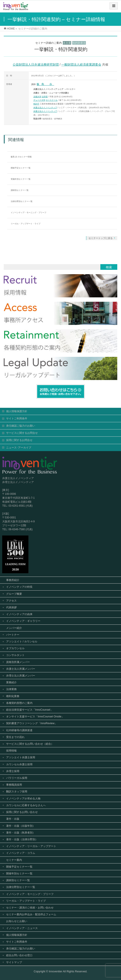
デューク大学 (39, 100)
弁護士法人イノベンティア (45, 108)
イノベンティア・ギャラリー (23, 621)
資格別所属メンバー (18, 662)
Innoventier (55, 971)
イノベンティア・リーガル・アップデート (31, 846)
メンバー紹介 (14, 628)
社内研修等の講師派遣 (19, 730)
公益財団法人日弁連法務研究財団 (36, 65)
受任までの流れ (15, 737)
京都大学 (37, 97)
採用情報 (11, 750)
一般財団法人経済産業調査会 (81, 65)
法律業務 (11, 689)
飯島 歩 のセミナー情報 (21, 157)
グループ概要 (14, 593)
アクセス (11, 600)
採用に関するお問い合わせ (22, 812)
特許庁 (36, 104)
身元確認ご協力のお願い (21, 425)
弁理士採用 (13, 771)
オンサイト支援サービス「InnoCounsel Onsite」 (35, 716)
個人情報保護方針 (17, 411)
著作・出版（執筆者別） (21, 832)
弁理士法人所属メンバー (21, 675)
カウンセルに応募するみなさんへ (26, 805)
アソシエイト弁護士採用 (21, 757)
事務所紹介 (13, 580)
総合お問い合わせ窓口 (19, 955)
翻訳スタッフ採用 (17, 791)
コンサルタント (15, 655)
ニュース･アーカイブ (19, 447)
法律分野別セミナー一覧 (22, 201)
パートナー (13, 634)
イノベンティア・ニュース (22, 928)
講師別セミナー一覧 (20, 190)
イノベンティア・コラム (21, 853)
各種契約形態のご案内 (19, 703)
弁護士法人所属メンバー (21, 668)
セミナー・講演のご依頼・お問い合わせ (30, 907)
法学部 (45, 97)
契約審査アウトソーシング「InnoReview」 (32, 723)
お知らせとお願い (17, 921)
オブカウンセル (15, 648)
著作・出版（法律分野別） (22, 839)
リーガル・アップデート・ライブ (26, 224)
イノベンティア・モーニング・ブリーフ (29, 213)
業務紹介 (11, 682)
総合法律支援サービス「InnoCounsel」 (30, 709)
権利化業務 (13, 696)
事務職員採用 (14, 784)
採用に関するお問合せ (19, 440)
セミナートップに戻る (101, 238)
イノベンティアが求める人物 (23, 798)
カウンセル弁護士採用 (19, 764)
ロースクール (52, 100)
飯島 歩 (45, 84)
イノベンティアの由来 (19, 614)
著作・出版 (13, 818)
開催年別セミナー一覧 (19, 873)
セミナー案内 (14, 860)
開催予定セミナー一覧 (21, 168)
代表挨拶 (11, 607)
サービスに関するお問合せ (22, 432)
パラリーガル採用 (17, 778)
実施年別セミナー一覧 (21, 179)
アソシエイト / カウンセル (22, 641)
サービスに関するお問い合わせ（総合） (30, 743)
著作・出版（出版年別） (21, 825)
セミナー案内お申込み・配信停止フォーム (31, 914)
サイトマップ (14, 962)
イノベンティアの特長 (19, 586)
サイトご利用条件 (17, 418)
